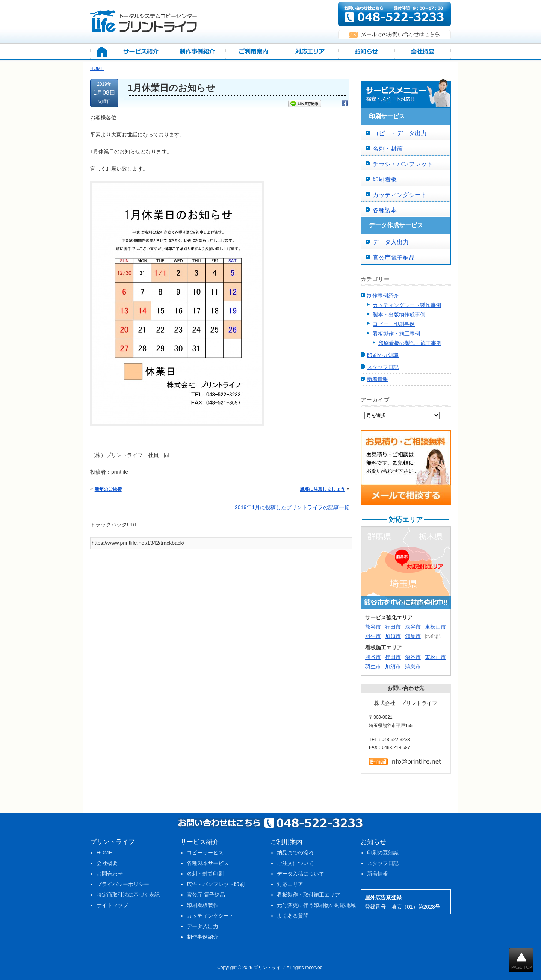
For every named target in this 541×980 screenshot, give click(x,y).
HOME (104, 853)
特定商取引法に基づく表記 (128, 895)
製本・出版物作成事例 (399, 315)
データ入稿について (301, 874)
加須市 (393, 636)
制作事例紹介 (383, 296)
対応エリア (290, 884)
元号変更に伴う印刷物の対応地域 (316, 905)
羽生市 (373, 636)
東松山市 (435, 627)
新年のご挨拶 (108, 489)
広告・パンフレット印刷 (216, 884)
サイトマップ (112, 905)
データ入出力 (391, 242)
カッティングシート (400, 195)
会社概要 (107, 863)
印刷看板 (385, 179)
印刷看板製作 (202, 905)
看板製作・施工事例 (396, 334)
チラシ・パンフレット (403, 164)
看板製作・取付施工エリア (308, 895)
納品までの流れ (295, 853)
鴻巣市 (413, 636)
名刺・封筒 (388, 149)
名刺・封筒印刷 (205, 874)
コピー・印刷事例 (394, 324)
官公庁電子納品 (394, 258)
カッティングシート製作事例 (407, 305)
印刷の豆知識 (383, 355)
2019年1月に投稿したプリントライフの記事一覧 (292, 507)
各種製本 (385, 210)
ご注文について (295, 863)
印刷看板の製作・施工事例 (410, 343)
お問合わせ (110, 874)
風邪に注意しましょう (322, 489)
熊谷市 (373, 627)
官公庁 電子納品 (206, 895)
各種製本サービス (208, 863)
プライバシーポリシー (123, 884)
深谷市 (413, 627)
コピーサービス (205, 853)
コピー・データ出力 (400, 133)
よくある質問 (293, 916)
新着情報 (378, 379)
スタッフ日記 (383, 367)
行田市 (393, 627)
